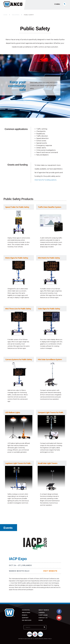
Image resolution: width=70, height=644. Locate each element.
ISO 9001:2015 (27, 620)
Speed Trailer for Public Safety (17, 207)
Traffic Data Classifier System (50, 207)
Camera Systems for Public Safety (19, 360)
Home (5, 15)
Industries (26, 613)
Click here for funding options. (46, 180)
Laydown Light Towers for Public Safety (20, 463)
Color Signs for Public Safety (49, 309)
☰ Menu (57, 4)
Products (26, 610)
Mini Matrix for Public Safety (49, 258)
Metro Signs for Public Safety (17, 258)
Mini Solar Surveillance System (50, 360)
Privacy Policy (48, 639)
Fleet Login (43, 615)
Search (65, 4)
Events (25, 615)
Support (25, 618)
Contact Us (43, 618)
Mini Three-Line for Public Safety (18, 309)
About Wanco (44, 610)
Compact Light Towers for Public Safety (52, 413)
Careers (42, 613)
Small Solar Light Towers (48, 463)
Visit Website (50, 571)
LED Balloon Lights (13, 413)
